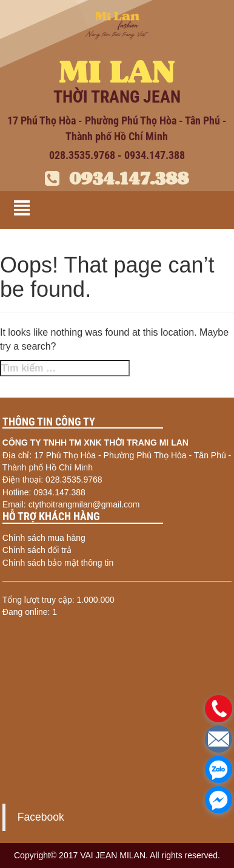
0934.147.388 (117, 178)
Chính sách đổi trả (37, 550)
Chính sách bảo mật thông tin (58, 563)
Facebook (41, 817)
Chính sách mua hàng (44, 538)
